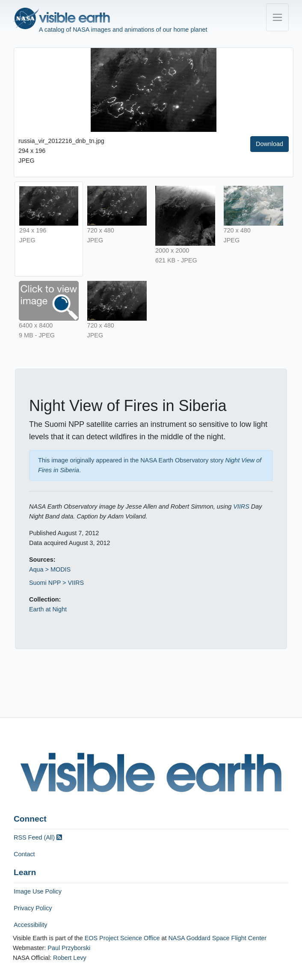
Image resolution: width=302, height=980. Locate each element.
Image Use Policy (38, 891)
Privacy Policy (33, 908)
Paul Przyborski (69, 948)
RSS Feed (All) (38, 837)
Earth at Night (48, 609)
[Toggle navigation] (277, 17)
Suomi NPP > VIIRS (56, 583)
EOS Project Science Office (122, 938)
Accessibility (30, 925)
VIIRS (241, 506)
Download (269, 144)
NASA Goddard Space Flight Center (217, 938)
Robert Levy (70, 958)
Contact (24, 854)
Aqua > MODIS (50, 569)
